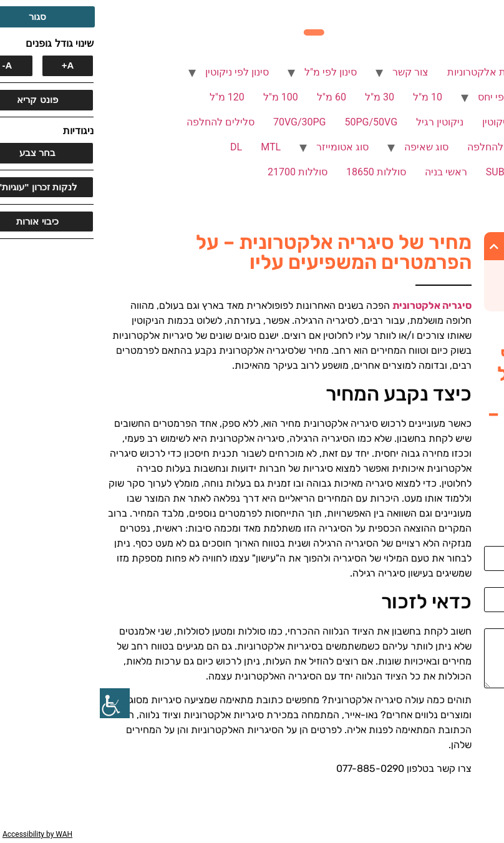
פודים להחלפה (399, 147)
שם (491, 541)
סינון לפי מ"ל (231, 72)
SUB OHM (408, 172)
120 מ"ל (127, 97)
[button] (394, 246)
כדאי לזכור (457, 293)
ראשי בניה (346, 172)
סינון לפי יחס (404, 97)
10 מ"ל (328, 97)
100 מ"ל (181, 97)
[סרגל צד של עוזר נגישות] (15, 703)
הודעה (485, 623)
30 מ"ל (280, 97)
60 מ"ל (232, 97)
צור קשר (311, 72)
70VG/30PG (200, 122)
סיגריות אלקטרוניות (389, 72)
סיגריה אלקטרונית (332, 305)
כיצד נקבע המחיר (444, 273)
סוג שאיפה (327, 147)
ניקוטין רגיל (340, 122)
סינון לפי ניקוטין (137, 72)
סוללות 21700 (198, 172)
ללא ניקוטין (406, 122)
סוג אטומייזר (243, 147)
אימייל (486, 582)
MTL (171, 147)
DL (136, 147)
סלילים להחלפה (121, 122)
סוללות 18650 (276, 172)
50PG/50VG (272, 122)
